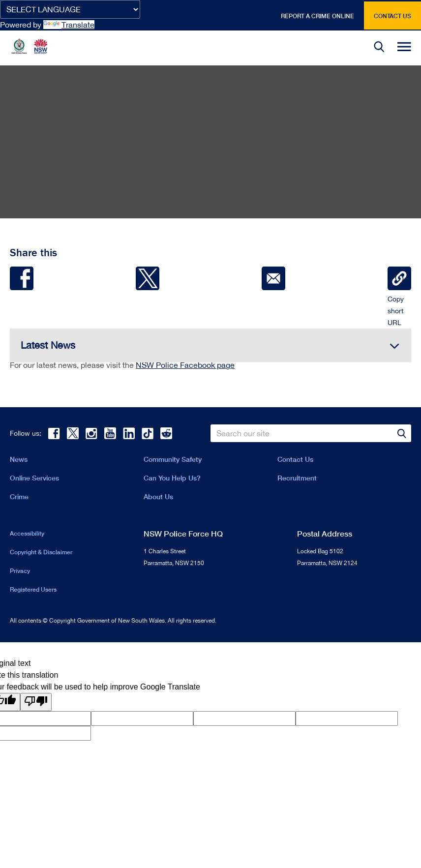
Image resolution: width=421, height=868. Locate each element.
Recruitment (297, 478)
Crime (19, 496)
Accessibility (27, 533)
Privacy (20, 571)
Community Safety (173, 459)
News (19, 459)
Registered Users (33, 589)
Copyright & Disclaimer (41, 552)
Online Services (34, 478)
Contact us (392, 16)
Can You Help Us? (172, 478)
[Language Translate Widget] (70, 9)
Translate (69, 25)
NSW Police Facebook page (185, 365)
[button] (379, 48)
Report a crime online (317, 16)
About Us (158, 496)
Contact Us (295, 459)
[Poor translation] (36, 702)
